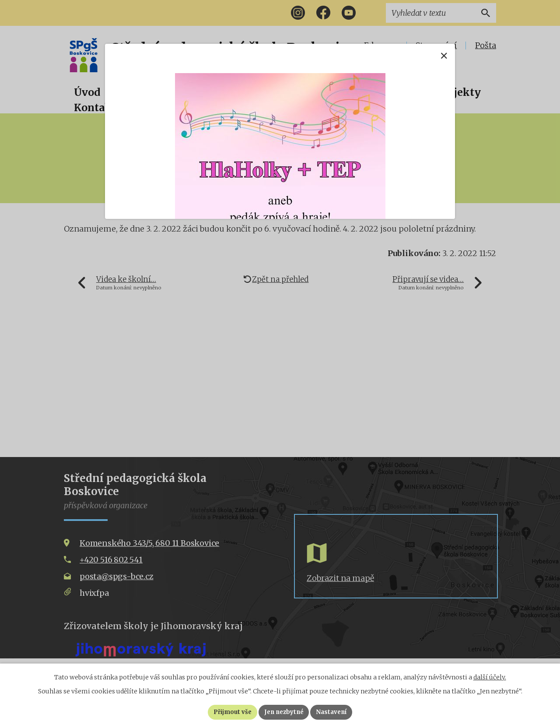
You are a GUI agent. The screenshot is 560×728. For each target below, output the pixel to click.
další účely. (490, 677)
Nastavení (335, 712)
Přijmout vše (229, 712)
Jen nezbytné (284, 712)
